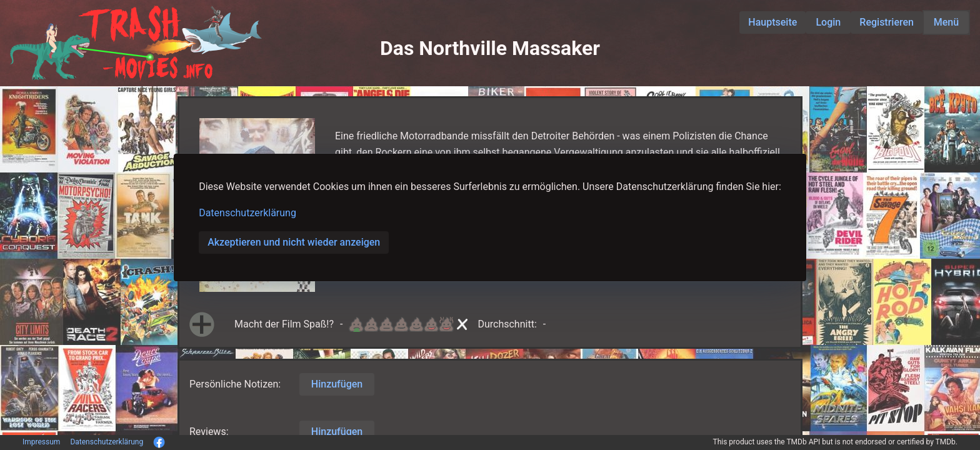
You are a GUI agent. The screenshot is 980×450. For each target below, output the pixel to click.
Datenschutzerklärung (247, 213)
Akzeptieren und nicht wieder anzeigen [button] (294, 242)
